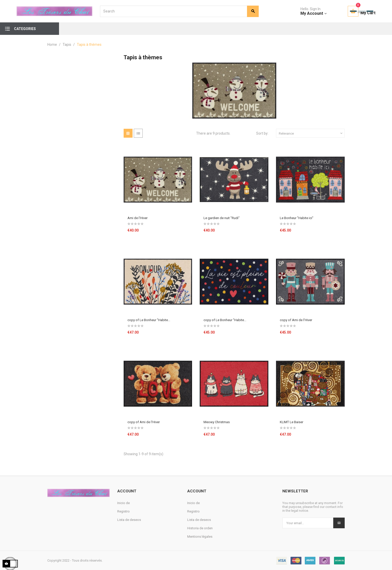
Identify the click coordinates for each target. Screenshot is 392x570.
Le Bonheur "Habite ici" (297, 218)
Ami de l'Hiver (137, 218)
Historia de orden (200, 528)
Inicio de (124, 503)
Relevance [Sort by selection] (311, 133)
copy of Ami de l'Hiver (296, 320)
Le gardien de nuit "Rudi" (222, 218)
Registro (124, 511)
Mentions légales (200, 537)
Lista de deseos (129, 520)
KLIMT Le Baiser (292, 422)
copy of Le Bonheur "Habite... (149, 320)
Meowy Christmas (217, 422)
